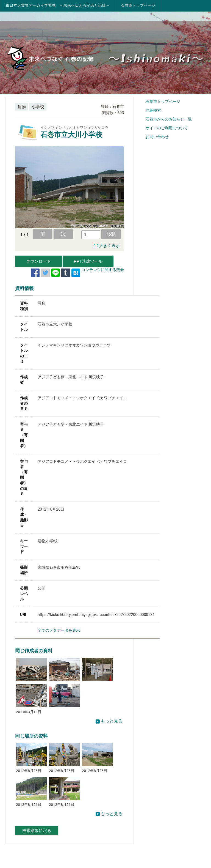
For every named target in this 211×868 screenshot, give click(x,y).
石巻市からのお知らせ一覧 (169, 119)
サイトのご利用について (167, 128)
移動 (111, 234)
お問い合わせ (157, 137)
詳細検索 (153, 110)
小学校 (38, 107)
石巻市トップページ (138, 5)
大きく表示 (109, 246)
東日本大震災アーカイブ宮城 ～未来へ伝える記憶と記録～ (58, 5)
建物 (22, 107)
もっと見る (109, 721)
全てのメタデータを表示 (59, 630)
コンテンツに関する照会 (103, 270)
